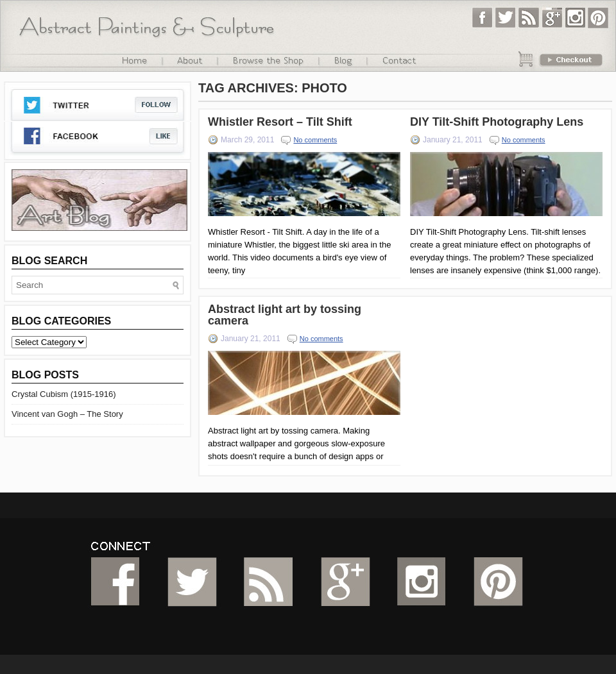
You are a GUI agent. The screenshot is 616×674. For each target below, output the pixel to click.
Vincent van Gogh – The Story (67, 414)
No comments (315, 140)
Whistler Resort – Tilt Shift (280, 122)
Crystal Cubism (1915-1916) (64, 394)
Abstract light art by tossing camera (285, 315)
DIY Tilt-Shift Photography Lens (497, 122)
